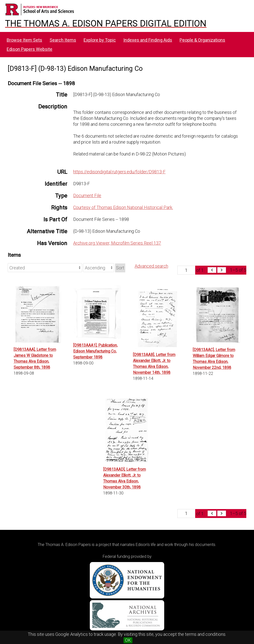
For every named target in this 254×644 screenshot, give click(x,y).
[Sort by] (45, 268)
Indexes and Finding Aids (148, 40)
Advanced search (151, 266)
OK (128, 640)
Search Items (63, 40)
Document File (87, 195)
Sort (120, 268)
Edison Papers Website (30, 49)
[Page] (186, 270)
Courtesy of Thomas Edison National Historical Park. (123, 207)
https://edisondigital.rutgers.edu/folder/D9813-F (119, 172)
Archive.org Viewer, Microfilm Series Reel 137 (117, 243)
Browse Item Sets (24, 40)
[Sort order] (99, 268)
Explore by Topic (100, 40)
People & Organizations (202, 40)
